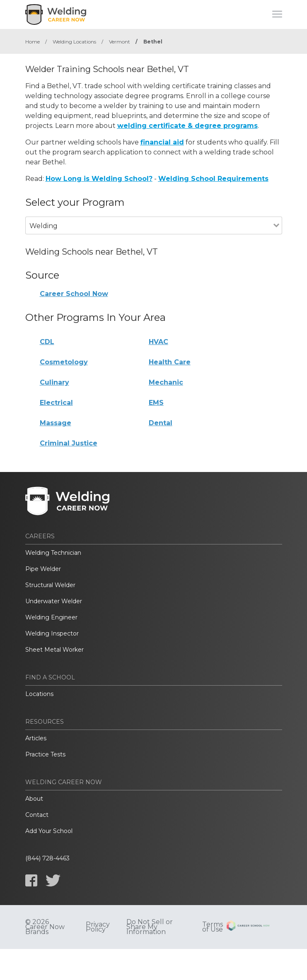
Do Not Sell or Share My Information (150, 927)
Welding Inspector (52, 633)
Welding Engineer (51, 617)
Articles (36, 738)
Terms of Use (213, 927)
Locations (39, 694)
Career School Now (74, 294)
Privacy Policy (98, 927)
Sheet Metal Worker (54, 650)
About (34, 799)
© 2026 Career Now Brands (45, 927)
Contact (37, 815)
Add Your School (49, 831)
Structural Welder (50, 585)
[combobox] (149, 237)
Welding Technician (53, 553)
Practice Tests (45, 754)
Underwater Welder (54, 601)
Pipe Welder (43, 569)
